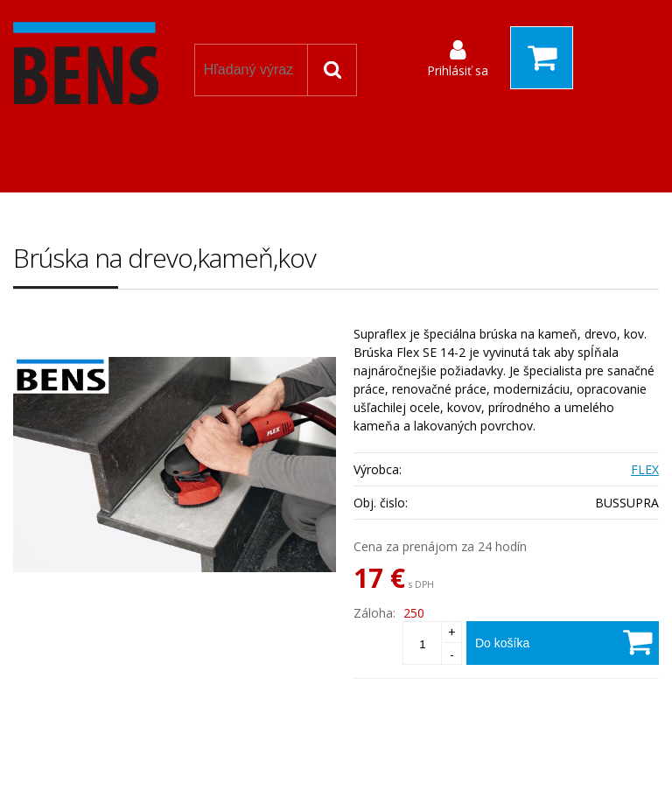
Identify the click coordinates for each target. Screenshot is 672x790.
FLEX (645, 469)
